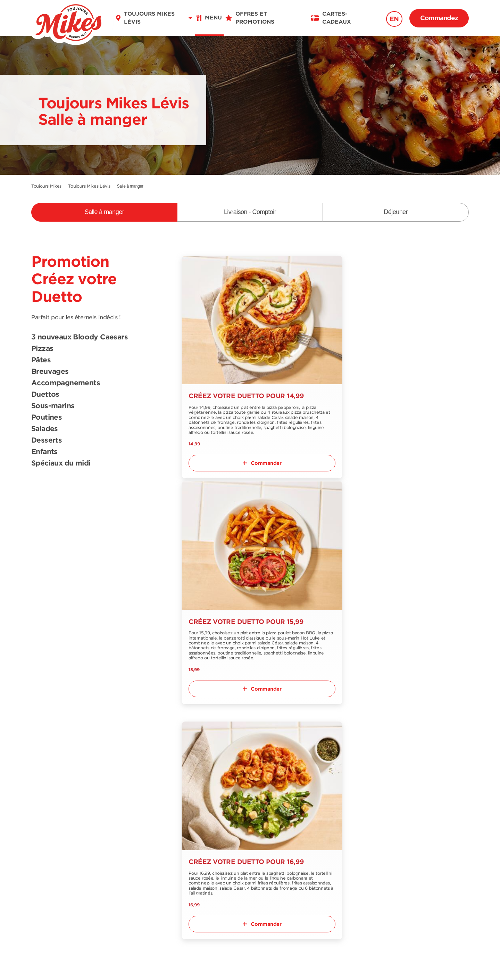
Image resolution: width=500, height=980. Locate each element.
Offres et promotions (200, 801)
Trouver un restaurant (131, 801)
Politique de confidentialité (291, 960)
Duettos (45, 395)
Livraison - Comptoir (250, 212)
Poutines (47, 418)
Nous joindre (119, 823)
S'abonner (445, 789)
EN (394, 19)
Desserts (47, 440)
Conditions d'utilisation (203, 960)
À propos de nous (126, 812)
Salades (45, 429)
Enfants (44, 452)
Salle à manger (105, 212)
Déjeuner (396, 212)
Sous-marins (53, 406)
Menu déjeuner (52, 829)
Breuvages (50, 372)
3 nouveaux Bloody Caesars (80, 337)
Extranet (113, 863)
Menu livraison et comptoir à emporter (60, 815)
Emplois (182, 812)
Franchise (114, 852)
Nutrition (43, 840)
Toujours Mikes (46, 186)
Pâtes (41, 360)
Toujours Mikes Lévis (89, 186)
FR (39, 897)
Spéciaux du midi (61, 463)
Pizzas (42, 349)
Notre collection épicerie (123, 838)
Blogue (181, 823)
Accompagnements (66, 383)
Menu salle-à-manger (60, 801)
